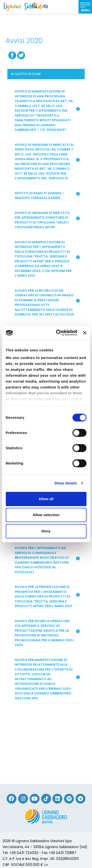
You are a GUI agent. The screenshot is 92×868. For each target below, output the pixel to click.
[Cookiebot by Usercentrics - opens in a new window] (58, 333)
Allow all (46, 499)
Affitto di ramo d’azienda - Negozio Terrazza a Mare (47, 196)
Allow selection (46, 515)
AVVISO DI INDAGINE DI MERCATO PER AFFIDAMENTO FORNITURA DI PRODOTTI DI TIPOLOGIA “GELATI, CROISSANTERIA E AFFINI (47, 220)
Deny (46, 531)
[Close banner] (85, 333)
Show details (66, 483)
